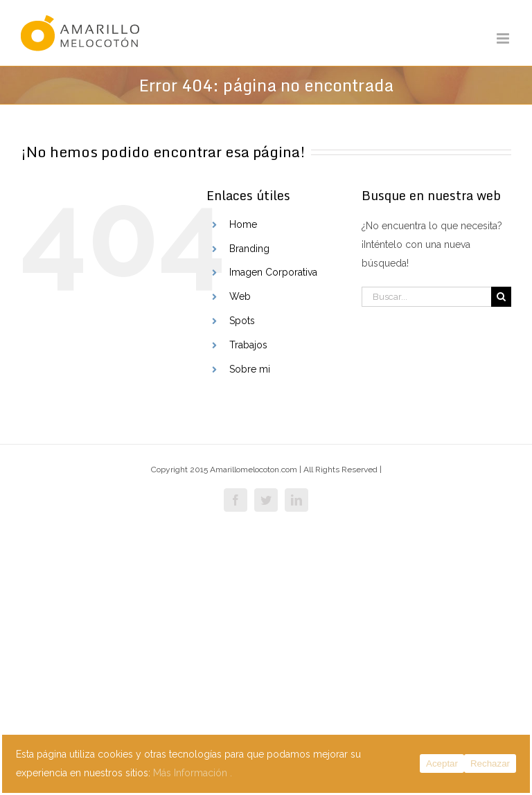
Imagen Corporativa (273, 272)
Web (240, 296)
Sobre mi (250, 369)
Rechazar (490, 763)
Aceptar (442, 763)
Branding (249, 249)
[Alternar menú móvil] (504, 38)
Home (243, 224)
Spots (242, 321)
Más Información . (193, 773)
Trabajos (248, 345)
